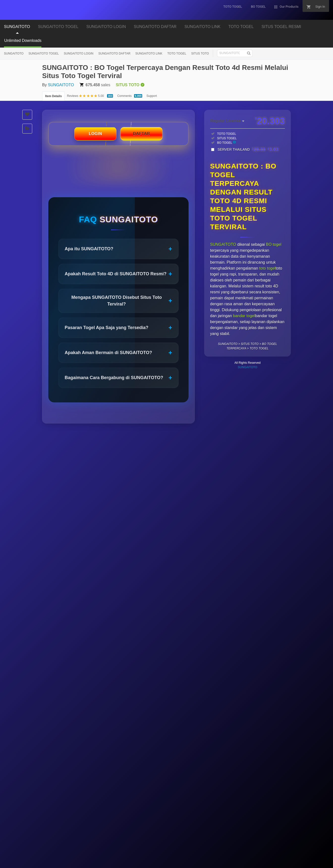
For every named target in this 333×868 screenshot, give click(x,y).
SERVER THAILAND (248, 149)
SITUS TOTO (200, 54)
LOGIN (95, 134)
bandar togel (244, 316)
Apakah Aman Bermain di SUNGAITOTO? (118, 353)
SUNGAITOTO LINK (202, 27)
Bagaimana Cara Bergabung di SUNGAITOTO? (118, 378)
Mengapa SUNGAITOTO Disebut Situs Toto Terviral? (122, 301)
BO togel (274, 244)
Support (152, 96)
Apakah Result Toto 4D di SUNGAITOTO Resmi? (118, 274)
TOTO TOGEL (241, 27)
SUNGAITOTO (17, 27)
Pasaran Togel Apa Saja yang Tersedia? (118, 328)
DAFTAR (141, 134)
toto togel (267, 268)
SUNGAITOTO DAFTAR (155, 27)
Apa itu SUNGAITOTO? (118, 249)
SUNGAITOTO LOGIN (106, 27)
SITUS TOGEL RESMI (281, 27)
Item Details (53, 96)
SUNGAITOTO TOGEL (58, 27)
